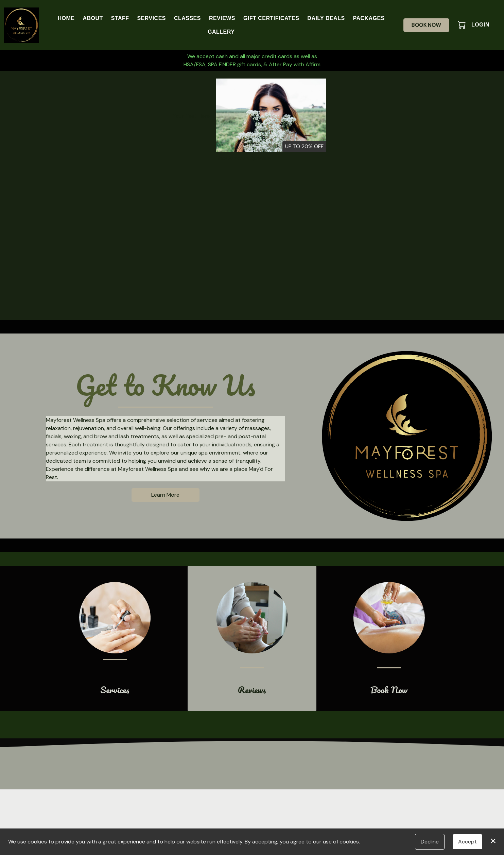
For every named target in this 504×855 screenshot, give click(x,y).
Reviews (222, 18)
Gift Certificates (271, 18)
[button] (462, 25)
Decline (430, 842)
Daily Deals (326, 18)
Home (66, 18)
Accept (467, 842)
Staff (120, 18)
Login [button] (480, 25)
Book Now (426, 25)
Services (151, 18)
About (93, 18)
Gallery (221, 32)
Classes (187, 18)
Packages (369, 18)
